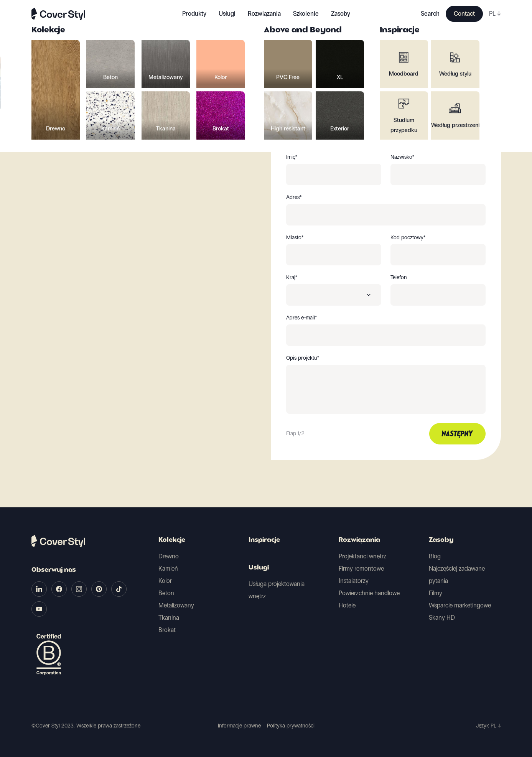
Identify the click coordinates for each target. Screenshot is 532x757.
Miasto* (295, 238)
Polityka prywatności (291, 726)
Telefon (399, 278)
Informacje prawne (239, 726)
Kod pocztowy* (408, 238)
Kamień (168, 569)
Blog (435, 556)
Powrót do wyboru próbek (80, 84)
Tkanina (169, 618)
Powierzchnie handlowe (369, 593)
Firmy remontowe (361, 569)
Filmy (436, 593)
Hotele (347, 605)
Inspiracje (264, 540)
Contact (464, 14)
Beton (166, 593)
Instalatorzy (354, 581)
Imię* (292, 157)
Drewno (169, 556)
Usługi (227, 14)
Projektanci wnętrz (362, 556)
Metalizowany (176, 605)
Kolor (165, 581)
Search (430, 14)
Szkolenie (306, 14)
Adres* (294, 197)
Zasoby (441, 540)
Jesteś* (294, 117)
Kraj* (292, 278)
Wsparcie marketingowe (460, 605)
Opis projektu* (303, 358)
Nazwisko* (402, 157)
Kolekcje (172, 540)
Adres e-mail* (301, 318)
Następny (457, 434)
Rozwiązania (359, 540)
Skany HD (442, 618)
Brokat (167, 630)
